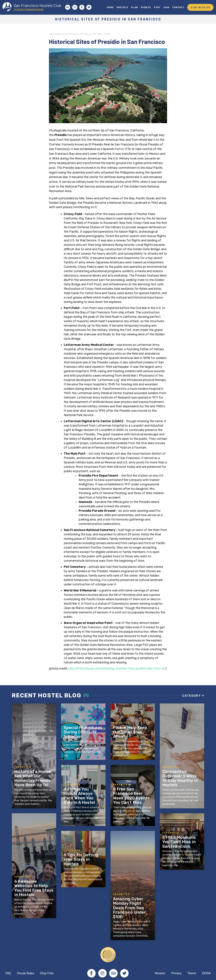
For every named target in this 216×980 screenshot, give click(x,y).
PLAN (134, 7)
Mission (160, 973)
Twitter (124, 973)
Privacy (176, 973)
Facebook (91, 973)
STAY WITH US (200, 7)
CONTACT (178, 7)
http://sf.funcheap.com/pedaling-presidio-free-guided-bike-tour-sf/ (117, 668)
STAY (157, 7)
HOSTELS (122, 7)
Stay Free (47, 973)
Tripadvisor (113, 973)
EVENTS (146, 7)
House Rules (25, 973)
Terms (192, 973)
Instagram (102, 973)
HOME (110, 7)
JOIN (166, 7)
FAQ (8, 973)
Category (192, 696)
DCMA (206, 973)
